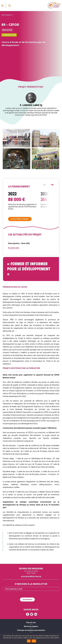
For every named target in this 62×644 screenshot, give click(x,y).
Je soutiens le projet (20, 219)
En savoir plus (14, 248)
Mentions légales (31, 626)
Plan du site (31, 622)
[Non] (59, 639)
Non (34, 641)
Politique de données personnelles (31, 630)
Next (52, 185)
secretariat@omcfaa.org (31, 576)
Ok (29, 641)
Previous (45, 185)
